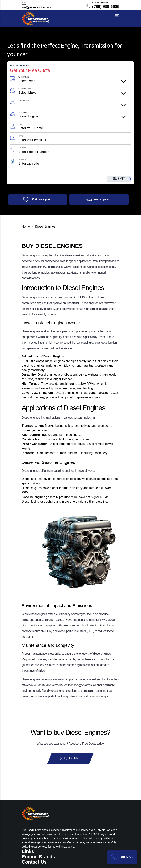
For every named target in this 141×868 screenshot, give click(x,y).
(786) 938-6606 (106, 7)
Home (26, 227)
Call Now (122, 857)
